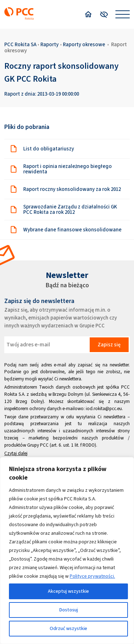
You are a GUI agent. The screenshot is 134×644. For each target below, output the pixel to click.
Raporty (49, 44)
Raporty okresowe (84, 44)
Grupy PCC (38, 445)
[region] (67, 551)
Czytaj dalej (16, 453)
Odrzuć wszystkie (68, 628)
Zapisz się (109, 345)
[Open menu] (123, 14)
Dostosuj (69, 610)
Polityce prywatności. (92, 576)
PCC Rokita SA (20, 44)
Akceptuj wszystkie (68, 591)
